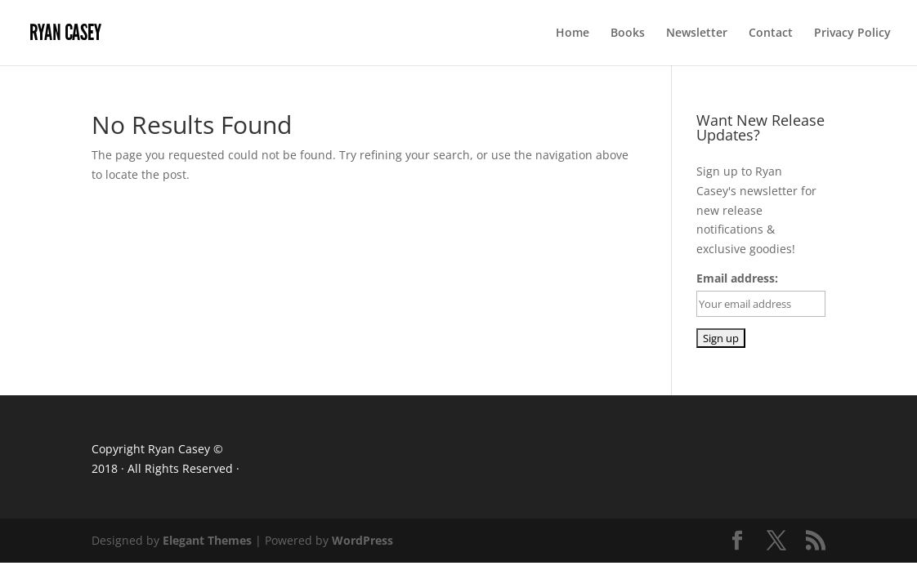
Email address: (737, 278)
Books (628, 33)
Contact (771, 33)
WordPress (362, 540)
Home (573, 33)
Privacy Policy (852, 33)
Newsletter (697, 33)
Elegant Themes (207, 540)
